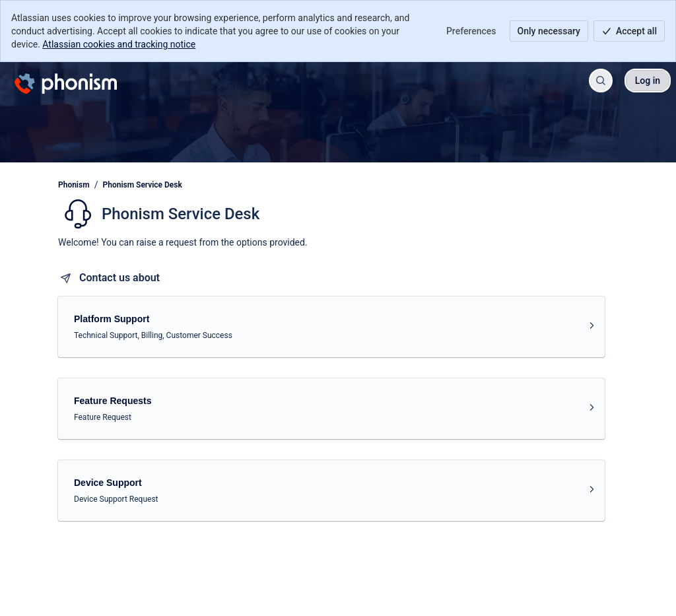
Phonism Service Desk (143, 185)
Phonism (74, 185)
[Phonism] (66, 81)
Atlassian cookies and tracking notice (119, 44)
